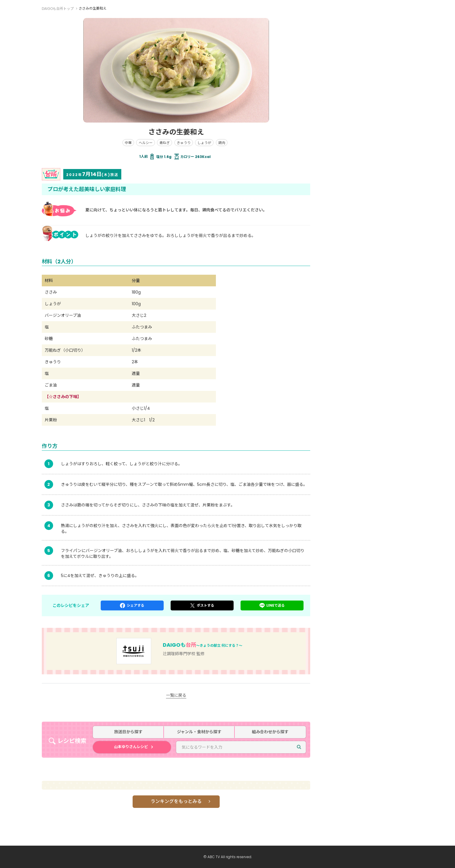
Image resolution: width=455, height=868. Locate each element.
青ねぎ (165, 143)
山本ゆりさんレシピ (131, 747)
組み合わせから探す (270, 732)
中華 (128, 143)
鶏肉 (222, 143)
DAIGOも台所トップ (58, 9)
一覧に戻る (176, 695)
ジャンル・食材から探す (199, 732)
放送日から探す (128, 732)
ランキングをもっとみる (176, 801)
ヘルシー (146, 143)
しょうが (204, 143)
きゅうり (184, 143)
